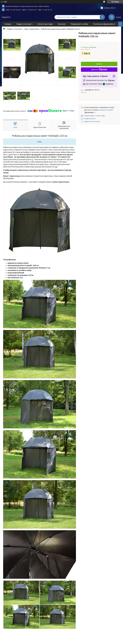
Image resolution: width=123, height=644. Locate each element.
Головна (8, 24)
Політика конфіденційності (104, 24)
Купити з (99, 70)
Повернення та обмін (79, 24)
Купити (99, 64)
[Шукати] (102, 17)
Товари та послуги (24, 24)
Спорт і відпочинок (32, 29)
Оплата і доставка (45, 24)
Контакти (62, 24)
